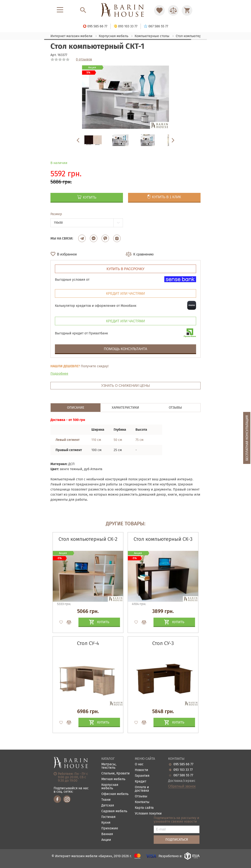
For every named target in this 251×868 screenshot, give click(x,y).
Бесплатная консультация (247, 438)
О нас (139, 764)
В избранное (67, 254)
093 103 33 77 (183, 770)
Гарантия (142, 776)
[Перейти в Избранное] (159, 10)
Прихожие (110, 828)
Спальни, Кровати (116, 773)
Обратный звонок (182, 786)
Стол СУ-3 (163, 643)
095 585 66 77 (183, 764)
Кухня (106, 823)
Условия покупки (148, 814)
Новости (142, 770)
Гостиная (108, 817)
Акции (106, 840)
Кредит (141, 782)
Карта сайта (144, 808)
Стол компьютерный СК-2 (88, 539)
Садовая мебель (114, 811)
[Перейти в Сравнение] (173, 10)
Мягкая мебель (113, 779)
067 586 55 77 (183, 775)
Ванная (107, 834)
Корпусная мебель (110, 787)
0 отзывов (84, 59)
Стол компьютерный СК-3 (163, 539)
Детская (108, 806)
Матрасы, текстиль (109, 766)
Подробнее (59, 374)
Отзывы (141, 796)
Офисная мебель (115, 794)
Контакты (142, 802)
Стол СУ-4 (88, 643)
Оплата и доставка (142, 789)
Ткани (106, 800)
